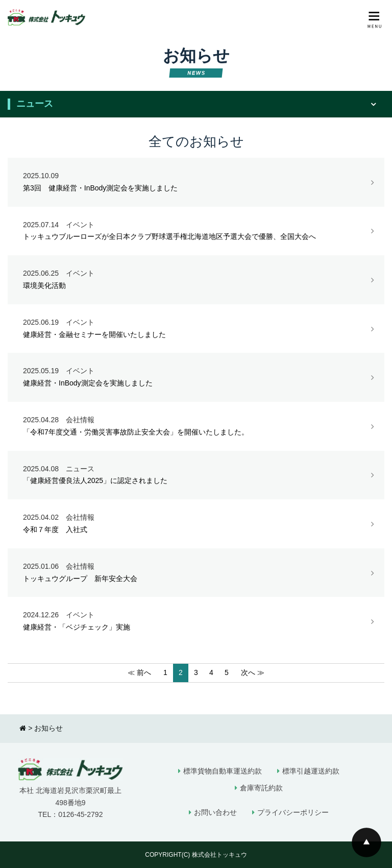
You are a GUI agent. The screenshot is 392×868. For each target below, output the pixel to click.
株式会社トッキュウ (219, 855)
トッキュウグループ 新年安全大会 (196, 573)
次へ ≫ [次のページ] (253, 672)
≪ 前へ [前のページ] (139, 672)
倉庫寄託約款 (261, 788)
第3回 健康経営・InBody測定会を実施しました (196, 182)
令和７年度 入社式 (196, 524)
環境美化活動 (196, 280)
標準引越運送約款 (311, 771)
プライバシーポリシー (293, 812)
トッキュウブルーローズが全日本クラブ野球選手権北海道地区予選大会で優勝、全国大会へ (196, 231)
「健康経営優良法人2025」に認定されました (196, 475)
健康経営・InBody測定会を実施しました (196, 377)
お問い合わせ (215, 812)
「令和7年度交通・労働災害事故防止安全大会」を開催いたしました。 (196, 426)
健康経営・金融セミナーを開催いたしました (196, 329)
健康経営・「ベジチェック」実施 (196, 621)
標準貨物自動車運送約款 (223, 771)
